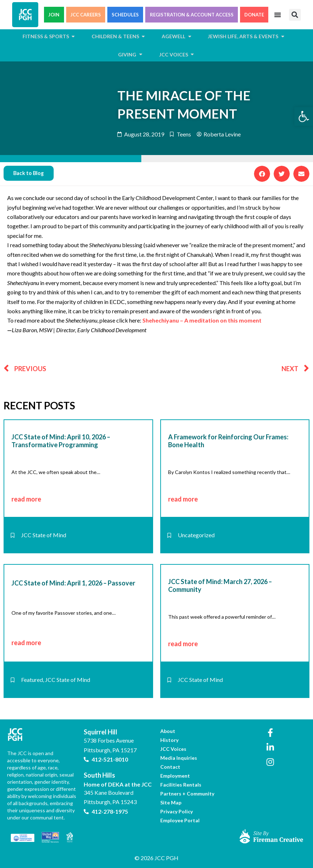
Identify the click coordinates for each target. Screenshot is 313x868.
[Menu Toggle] (278, 15)
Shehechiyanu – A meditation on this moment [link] (202, 320)
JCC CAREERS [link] (86, 15)
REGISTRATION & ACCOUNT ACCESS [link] (192, 15)
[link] (304, 116)
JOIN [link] (54, 15)
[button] (295, 15)
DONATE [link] (254, 15)
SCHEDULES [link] (125, 15)
